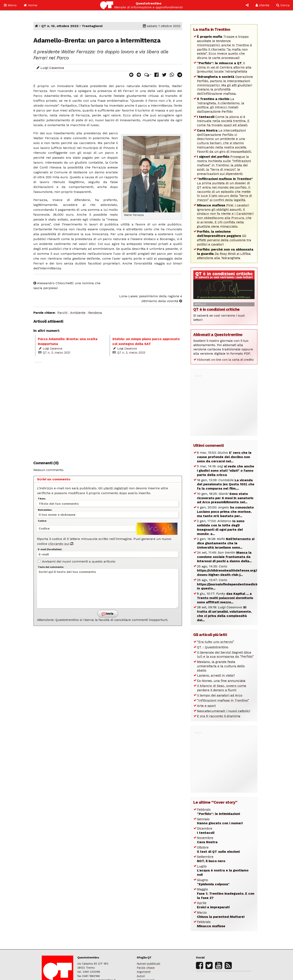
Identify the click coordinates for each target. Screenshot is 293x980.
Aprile (213, 905)
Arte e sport (206, 706)
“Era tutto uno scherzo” (215, 642)
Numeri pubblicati (148, 964)
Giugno (213, 882)
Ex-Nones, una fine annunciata (221, 681)
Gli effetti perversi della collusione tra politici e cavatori (224, 238)
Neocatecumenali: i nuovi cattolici (224, 711)
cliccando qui (61, 544)
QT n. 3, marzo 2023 (131, 352)
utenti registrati (116, 488)
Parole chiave (146, 968)
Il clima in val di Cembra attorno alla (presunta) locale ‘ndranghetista (224, 67)
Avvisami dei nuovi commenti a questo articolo (77, 561)
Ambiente (78, 313)
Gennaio (220, 821)
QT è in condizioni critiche (216, 309)
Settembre (211, 859)
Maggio (226, 893)
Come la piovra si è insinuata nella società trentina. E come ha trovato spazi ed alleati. (223, 121)
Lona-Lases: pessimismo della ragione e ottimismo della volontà (151, 299)
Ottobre (218, 849)
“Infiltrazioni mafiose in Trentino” (223, 700)
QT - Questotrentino (213, 647)
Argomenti (144, 972)
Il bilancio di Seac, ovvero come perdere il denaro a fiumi (222, 688)
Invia (107, 614)
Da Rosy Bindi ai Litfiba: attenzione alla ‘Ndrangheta (225, 254)
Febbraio (218, 812)
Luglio (223, 870)
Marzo (221, 914)
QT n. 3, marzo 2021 (56, 352)
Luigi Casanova (52, 68)
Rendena (95, 313)
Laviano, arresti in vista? (216, 675)
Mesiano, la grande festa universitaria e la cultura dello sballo (221, 666)
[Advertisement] (108, 409)
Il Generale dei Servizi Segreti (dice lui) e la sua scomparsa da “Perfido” (225, 654)
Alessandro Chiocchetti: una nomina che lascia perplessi (67, 286)
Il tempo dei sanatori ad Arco (220, 695)
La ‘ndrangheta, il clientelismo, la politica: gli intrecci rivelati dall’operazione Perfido (221, 105)
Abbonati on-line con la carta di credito (225, 359)
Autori (141, 976)
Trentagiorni (92, 26)
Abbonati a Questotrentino (218, 335)
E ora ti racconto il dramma (219, 716)
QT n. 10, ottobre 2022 (60, 26)
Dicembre (206, 830)
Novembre (207, 840)
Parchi (62, 313)
